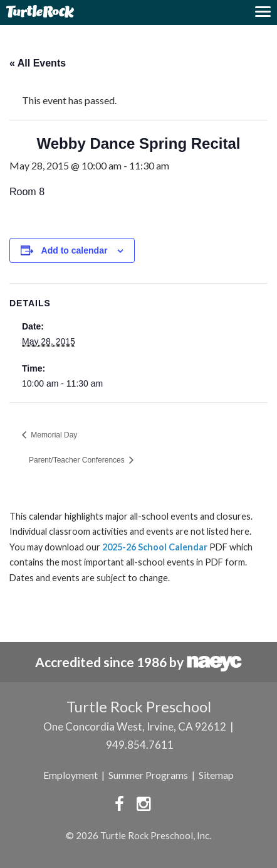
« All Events (38, 63)
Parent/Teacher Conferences (78, 460)
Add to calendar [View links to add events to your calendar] (75, 250)
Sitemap (216, 775)
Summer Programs (148, 775)
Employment (71, 775)
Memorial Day (53, 435)
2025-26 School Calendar (155, 547)
